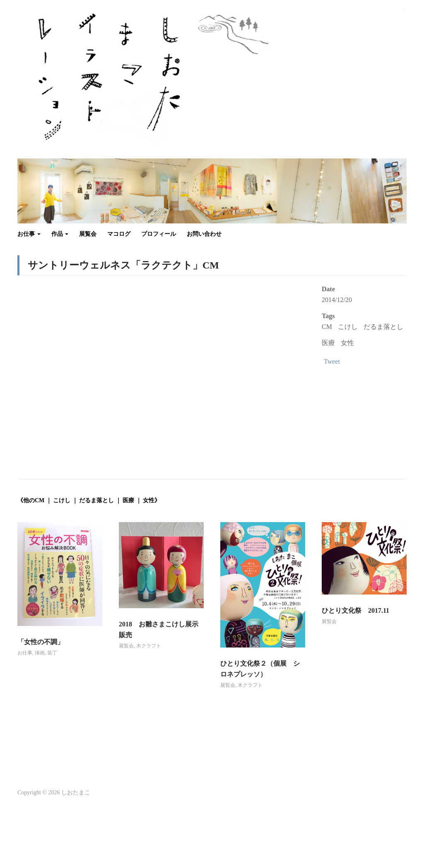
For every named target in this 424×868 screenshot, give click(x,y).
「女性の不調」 (41, 642)
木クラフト (149, 646)
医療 (328, 343)
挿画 (40, 653)
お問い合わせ (204, 234)
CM (327, 327)
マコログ (119, 234)
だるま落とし (383, 327)
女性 (347, 343)
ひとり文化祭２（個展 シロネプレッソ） (260, 669)
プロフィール (159, 234)
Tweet (332, 361)
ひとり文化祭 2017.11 (355, 610)
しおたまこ (76, 792)
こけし (348, 327)
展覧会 (88, 234)
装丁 (52, 653)
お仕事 (29, 234)
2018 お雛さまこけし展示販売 (159, 629)
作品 (60, 234)
